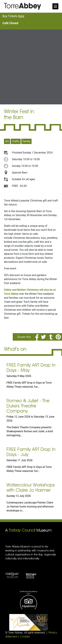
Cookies (25, 637)
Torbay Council (22, 530)
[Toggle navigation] (55, 6)
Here (21, 16)
